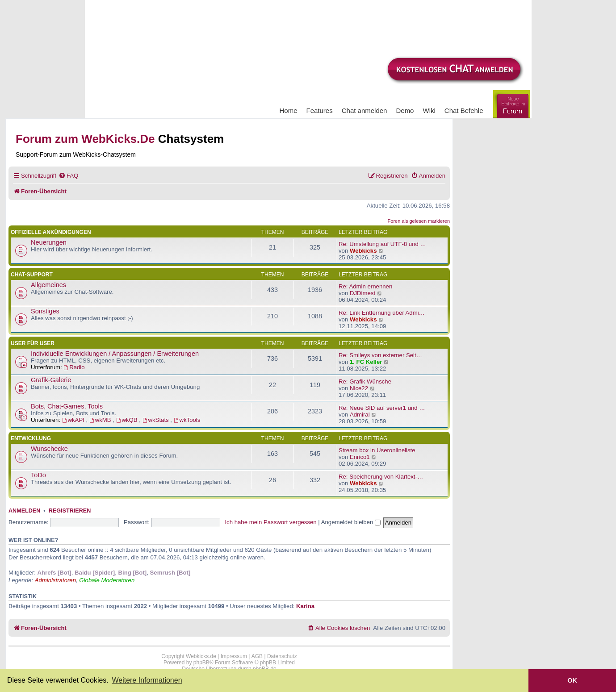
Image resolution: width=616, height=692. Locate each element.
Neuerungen (49, 242)
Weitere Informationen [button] (147, 680)
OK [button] (572, 680)
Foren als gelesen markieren (419, 221)
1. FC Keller (366, 362)
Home (289, 110)
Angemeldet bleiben (351, 522)
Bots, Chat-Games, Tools (67, 406)
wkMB (101, 420)
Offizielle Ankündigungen (51, 232)
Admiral (360, 415)
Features (320, 110)
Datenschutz (282, 656)
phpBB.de (265, 669)
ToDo (38, 475)
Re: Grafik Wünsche (365, 381)
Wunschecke (49, 449)
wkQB (128, 420)
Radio (74, 367)
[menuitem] (68, 176)
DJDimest (362, 293)
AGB (257, 656)
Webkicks (363, 251)
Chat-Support (32, 275)
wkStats (157, 420)
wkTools (187, 420)
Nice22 (359, 388)
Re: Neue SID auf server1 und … (382, 408)
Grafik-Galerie (51, 380)
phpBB (201, 663)
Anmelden (24, 511)
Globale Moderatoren (107, 580)
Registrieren (70, 511)
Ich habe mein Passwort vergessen (270, 522)
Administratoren (55, 580)
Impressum (234, 656)
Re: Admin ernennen (365, 286)
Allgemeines (48, 285)
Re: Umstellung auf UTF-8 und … (382, 244)
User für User (33, 343)
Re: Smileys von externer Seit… (380, 355)
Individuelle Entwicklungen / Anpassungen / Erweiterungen (115, 354)
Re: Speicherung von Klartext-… (381, 477)
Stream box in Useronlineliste (377, 450)
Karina (305, 606)
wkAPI (74, 420)
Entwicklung (31, 438)
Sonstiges (45, 311)
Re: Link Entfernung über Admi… (382, 313)
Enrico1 (360, 457)
